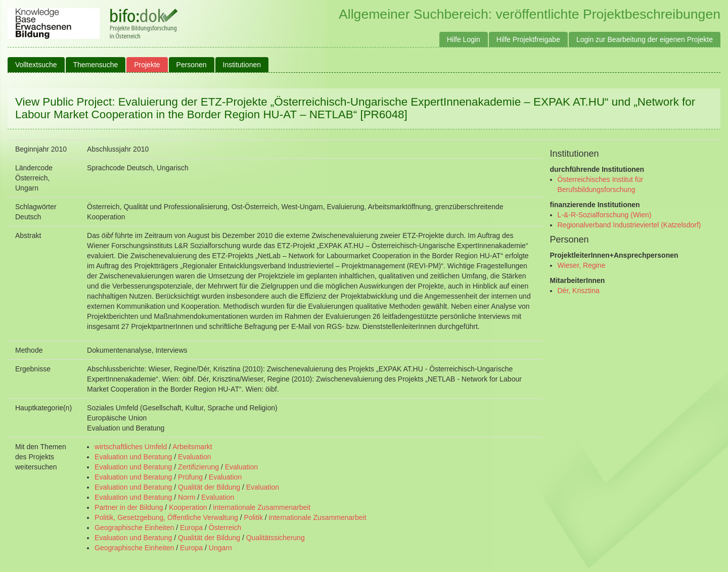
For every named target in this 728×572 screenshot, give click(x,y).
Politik (254, 517)
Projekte (147, 65)
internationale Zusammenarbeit (262, 507)
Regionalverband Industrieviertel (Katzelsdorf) (629, 225)
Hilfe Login (464, 39)
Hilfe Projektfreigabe (528, 39)
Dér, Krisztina (579, 291)
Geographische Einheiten (134, 528)
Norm (187, 497)
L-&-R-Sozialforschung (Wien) (605, 215)
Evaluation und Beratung (133, 457)
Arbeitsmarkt (192, 447)
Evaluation (194, 457)
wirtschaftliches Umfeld (131, 447)
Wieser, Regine (582, 265)
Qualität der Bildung (209, 487)
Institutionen (242, 65)
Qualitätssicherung (276, 538)
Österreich (225, 528)
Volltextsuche (36, 65)
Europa (191, 528)
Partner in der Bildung (129, 507)
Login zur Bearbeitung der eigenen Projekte (645, 39)
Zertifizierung (198, 467)
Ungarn (220, 548)
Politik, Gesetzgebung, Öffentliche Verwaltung (166, 517)
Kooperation (188, 507)
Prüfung (190, 477)
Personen (192, 65)
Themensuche (96, 65)
